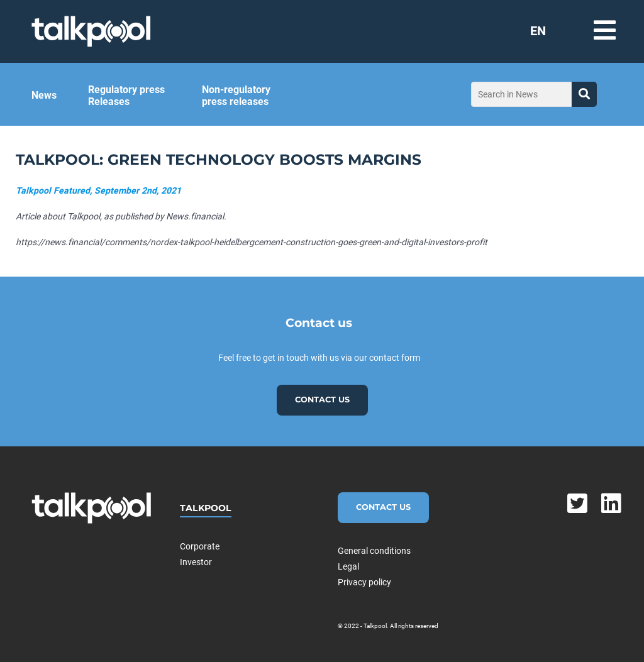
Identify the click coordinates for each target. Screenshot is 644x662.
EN (538, 31)
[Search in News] (521, 94)
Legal (348, 566)
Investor (196, 562)
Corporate (200, 546)
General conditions (374, 551)
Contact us (322, 400)
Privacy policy (364, 582)
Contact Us (383, 507)
